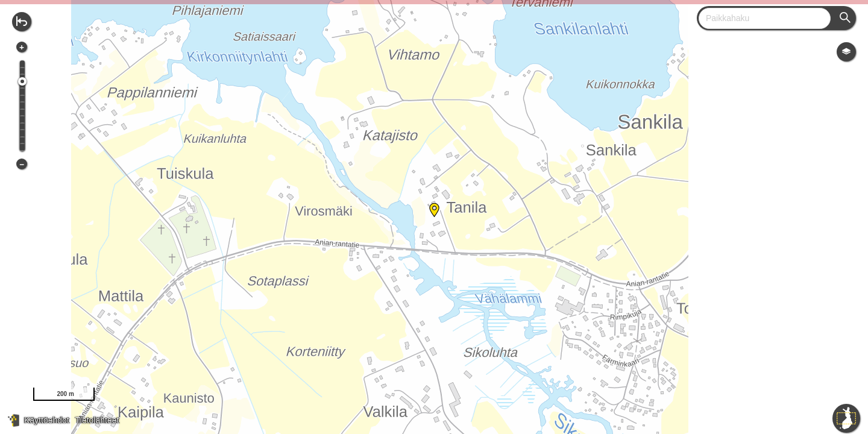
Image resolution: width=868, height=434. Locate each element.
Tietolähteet (97, 420)
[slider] (22, 81)
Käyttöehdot (47, 420)
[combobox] (760, 18)
